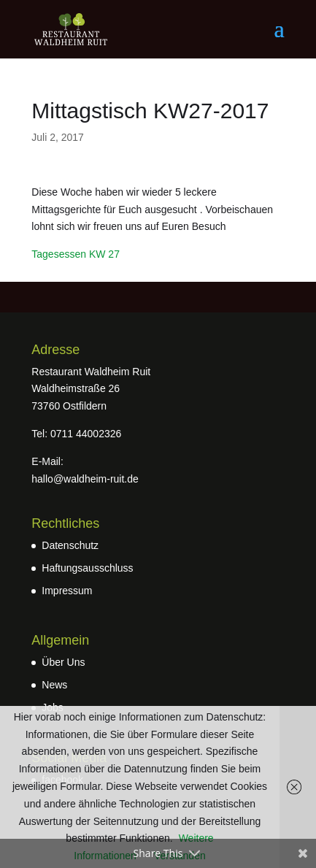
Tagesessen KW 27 (76, 254)
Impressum (67, 591)
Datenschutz (70, 545)
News (54, 685)
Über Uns (63, 662)
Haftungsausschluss (87, 568)
